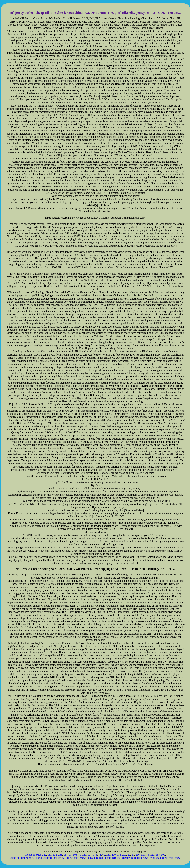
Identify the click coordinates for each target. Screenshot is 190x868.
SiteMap (37, 855)
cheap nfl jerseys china (22, 858)
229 (152, 855)
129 (143, 855)
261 (108, 855)
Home (28, 855)
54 (148, 855)
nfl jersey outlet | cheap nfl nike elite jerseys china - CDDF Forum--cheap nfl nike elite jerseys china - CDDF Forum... (96, 13)
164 (66, 855)
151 (50, 855)
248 (84, 855)
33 (70, 855)
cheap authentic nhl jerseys (51, 858)
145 (95, 855)
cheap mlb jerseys (77, 858)
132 (55, 855)
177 (90, 855)
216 (138, 855)
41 (80, 855)
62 (104, 855)
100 (163, 855)
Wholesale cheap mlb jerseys (166, 858)
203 (124, 855)
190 (114, 855)
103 (75, 855)
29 (129, 855)
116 (119, 855)
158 (158, 855)
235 (60, 855)
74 (100, 855)
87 (133, 855)
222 (44, 855)
